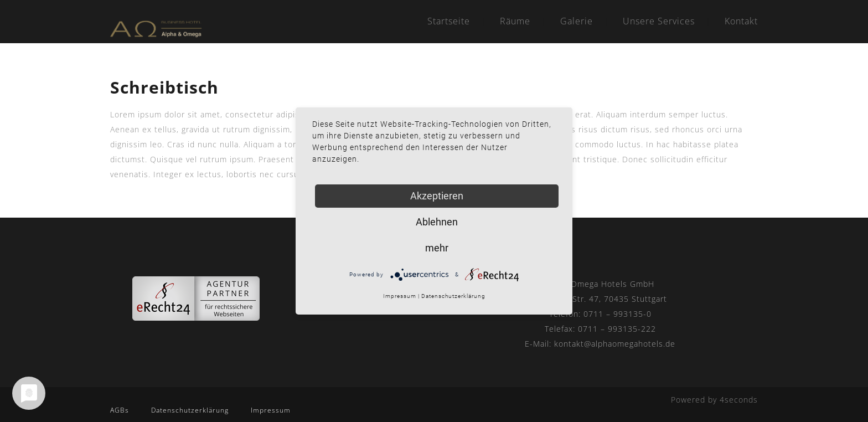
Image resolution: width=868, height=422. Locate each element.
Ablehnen (437, 222)
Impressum (271, 410)
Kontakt (741, 21)
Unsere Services (659, 21)
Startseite (449, 21)
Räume (515, 21)
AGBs (120, 410)
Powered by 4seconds (714, 400)
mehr (437, 248)
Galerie (577, 21)
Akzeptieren (437, 196)
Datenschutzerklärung (190, 410)
